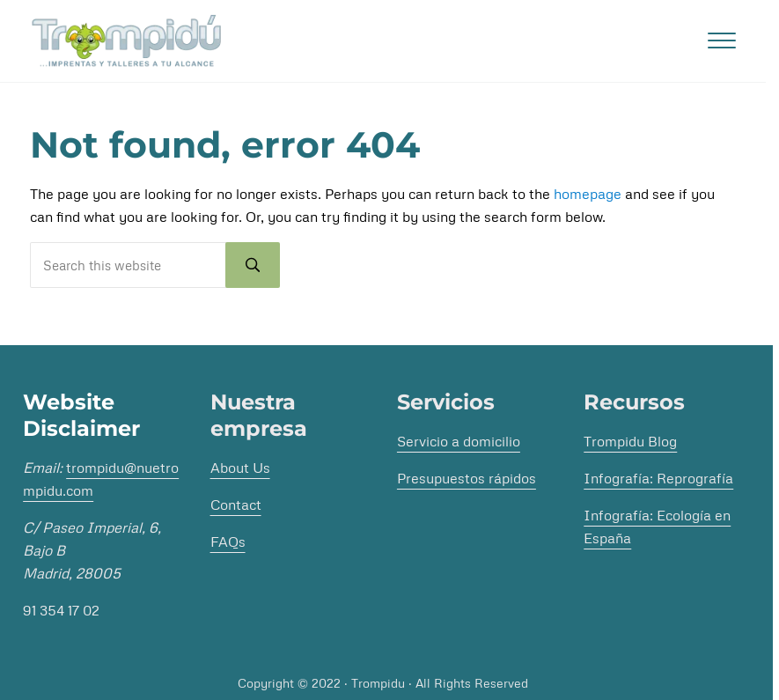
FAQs (228, 542)
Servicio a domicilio (459, 441)
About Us (240, 468)
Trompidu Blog (630, 441)
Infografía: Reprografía (658, 478)
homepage (588, 194)
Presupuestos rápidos (467, 478)
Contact (236, 505)
